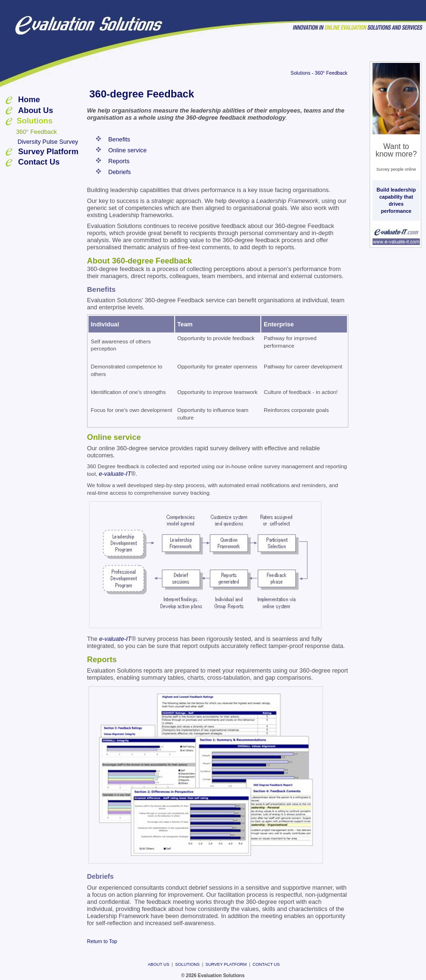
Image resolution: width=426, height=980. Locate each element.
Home (29, 100)
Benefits (119, 139)
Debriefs (120, 172)
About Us (35, 110)
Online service (128, 150)
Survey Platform (48, 152)
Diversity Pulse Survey (48, 142)
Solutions (301, 73)
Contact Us (39, 162)
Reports (119, 161)
